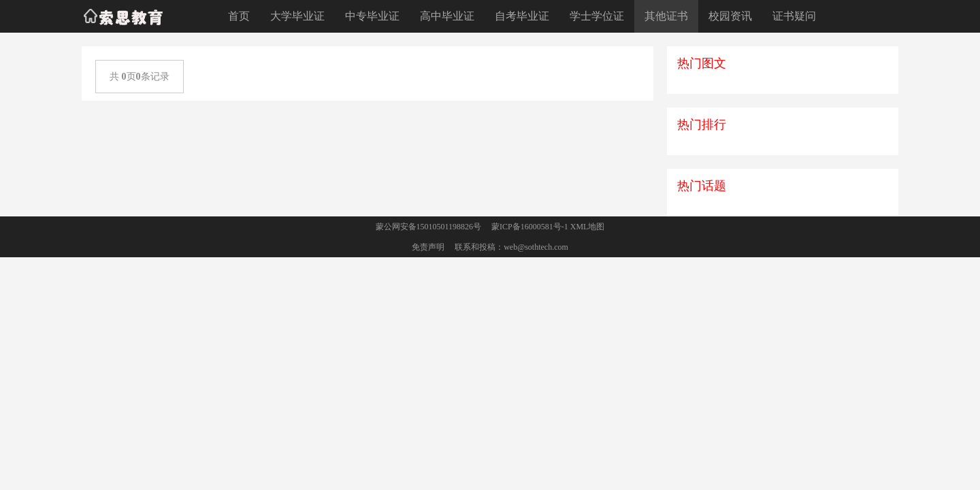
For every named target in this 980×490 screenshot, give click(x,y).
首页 (239, 16)
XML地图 (588, 227)
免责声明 (428, 247)
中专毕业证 (372, 16)
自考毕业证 (522, 16)
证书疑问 (794, 16)
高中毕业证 (447, 16)
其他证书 (666, 16)
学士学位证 (597, 16)
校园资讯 (730, 16)
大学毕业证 (297, 16)
